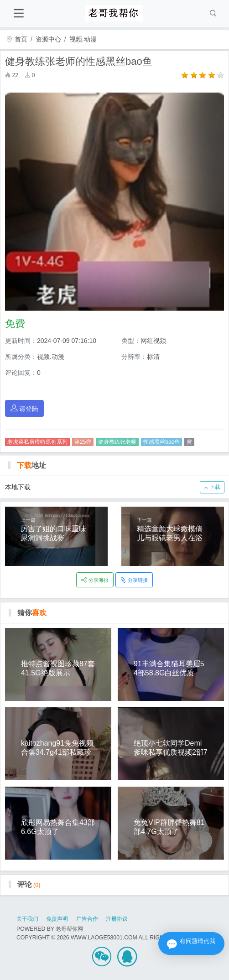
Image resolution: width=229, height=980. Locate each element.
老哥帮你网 (69, 929)
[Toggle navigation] (18, 13)
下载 (212, 487)
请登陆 (25, 408)
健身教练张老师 (117, 442)
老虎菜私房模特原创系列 (37, 442)
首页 (17, 39)
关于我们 (27, 919)
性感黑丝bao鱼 (161, 442)
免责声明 (57, 919)
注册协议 (117, 919)
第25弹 (83, 442)
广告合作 (87, 919)
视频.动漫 (83, 39)
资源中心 (48, 39)
